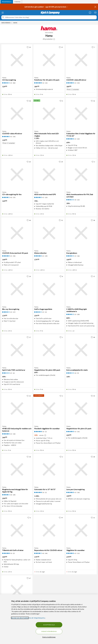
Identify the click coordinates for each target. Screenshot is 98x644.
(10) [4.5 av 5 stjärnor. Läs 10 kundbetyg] (14, 434)
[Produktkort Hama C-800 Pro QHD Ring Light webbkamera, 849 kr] (81, 289)
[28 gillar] (93, 457)
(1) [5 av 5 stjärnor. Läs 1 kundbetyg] (46, 432)
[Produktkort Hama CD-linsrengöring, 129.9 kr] (17, 60)
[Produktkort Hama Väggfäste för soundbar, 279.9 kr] (81, 530)
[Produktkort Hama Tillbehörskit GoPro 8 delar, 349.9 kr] (17, 530)
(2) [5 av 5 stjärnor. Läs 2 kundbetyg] (14, 553)
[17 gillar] (93, 276)
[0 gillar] (61, 101)
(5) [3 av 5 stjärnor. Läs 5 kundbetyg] (78, 373)
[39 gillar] (29, 47)
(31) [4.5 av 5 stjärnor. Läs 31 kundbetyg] (78, 432)
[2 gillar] (61, 457)
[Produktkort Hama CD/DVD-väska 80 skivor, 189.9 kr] (81, 60)
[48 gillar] (29, 220)
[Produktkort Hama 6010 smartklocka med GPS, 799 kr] (49, 174)
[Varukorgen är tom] (95, 12)
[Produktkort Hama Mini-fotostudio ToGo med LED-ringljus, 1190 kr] (49, 114)
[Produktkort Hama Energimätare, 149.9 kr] (81, 233)
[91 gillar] (61, 220)
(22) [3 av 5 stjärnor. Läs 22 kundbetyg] (78, 200)
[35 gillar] (29, 396)
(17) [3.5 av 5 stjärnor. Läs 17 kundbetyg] (14, 312)
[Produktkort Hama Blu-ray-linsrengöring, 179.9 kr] (17, 289)
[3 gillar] (93, 162)
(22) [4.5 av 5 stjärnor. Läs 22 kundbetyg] (78, 139)
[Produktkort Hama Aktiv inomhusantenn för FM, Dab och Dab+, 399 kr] (81, 174)
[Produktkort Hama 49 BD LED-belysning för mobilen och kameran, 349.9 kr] (17, 409)
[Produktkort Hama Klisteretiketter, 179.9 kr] (49, 233)
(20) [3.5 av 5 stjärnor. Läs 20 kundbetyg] (78, 314)
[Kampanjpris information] (45, 435)
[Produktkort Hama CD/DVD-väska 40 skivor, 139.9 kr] (17, 114)
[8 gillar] (61, 276)
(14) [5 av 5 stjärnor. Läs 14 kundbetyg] (46, 83)
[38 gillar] (29, 101)
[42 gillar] (93, 101)
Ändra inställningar (49, 637)
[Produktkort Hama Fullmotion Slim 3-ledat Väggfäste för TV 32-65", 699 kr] (81, 114)
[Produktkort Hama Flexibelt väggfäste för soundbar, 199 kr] (49, 409)
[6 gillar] (29, 518)
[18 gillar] (29, 276)
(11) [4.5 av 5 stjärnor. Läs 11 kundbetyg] (78, 553)
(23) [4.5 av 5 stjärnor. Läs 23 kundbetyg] (46, 197)
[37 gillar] (61, 47)
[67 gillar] (29, 578)
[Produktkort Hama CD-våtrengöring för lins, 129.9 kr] (17, 174)
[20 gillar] (29, 162)
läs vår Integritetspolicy (37, 618)
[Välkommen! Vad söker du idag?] (50, 17)
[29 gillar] (61, 162)
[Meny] (3, 13)
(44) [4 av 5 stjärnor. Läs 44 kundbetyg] (46, 553)
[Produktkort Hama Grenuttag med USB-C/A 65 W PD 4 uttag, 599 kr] (17, 591)
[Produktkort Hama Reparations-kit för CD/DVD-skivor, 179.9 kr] (49, 530)
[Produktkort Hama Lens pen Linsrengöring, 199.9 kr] (81, 469)
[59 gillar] (93, 396)
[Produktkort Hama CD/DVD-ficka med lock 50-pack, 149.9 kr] (17, 233)
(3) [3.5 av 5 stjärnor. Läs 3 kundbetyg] (46, 312)
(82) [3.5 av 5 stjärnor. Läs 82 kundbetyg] (14, 83)
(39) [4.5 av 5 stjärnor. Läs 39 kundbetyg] (46, 256)
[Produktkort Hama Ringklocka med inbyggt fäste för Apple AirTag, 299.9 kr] (17, 469)
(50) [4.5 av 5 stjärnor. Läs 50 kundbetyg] (14, 256)
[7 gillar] (93, 47)
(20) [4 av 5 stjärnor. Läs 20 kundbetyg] (14, 495)
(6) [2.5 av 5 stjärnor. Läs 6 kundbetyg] (14, 373)
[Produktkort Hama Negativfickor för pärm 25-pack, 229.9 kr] (81, 409)
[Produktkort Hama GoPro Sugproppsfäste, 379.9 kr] (49, 289)
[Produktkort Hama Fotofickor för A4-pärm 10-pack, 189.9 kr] (49, 60)
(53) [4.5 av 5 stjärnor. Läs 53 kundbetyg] (78, 83)
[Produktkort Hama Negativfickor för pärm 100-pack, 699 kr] (49, 350)
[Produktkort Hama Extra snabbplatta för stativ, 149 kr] (81, 350)
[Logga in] (90, 12)
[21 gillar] (93, 518)
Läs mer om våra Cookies (20, 618)
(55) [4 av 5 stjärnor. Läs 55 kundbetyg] (14, 197)
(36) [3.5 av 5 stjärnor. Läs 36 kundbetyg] (78, 256)
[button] (54, 39)
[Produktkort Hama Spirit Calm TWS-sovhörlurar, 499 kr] (17, 350)
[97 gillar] (61, 518)
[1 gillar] (61, 337)
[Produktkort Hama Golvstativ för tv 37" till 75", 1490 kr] (49, 469)
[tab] (7, 2)
